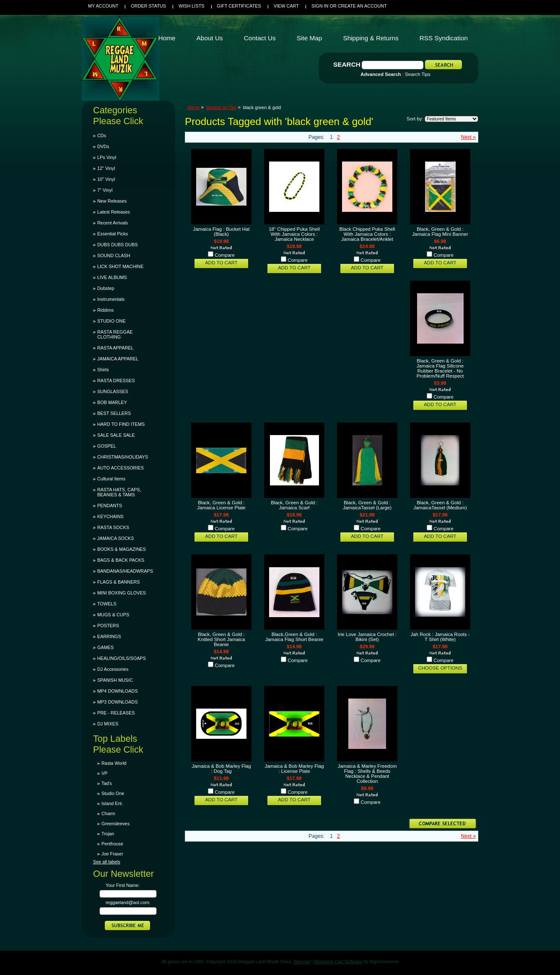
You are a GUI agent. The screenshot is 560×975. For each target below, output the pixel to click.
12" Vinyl (106, 168)
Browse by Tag (221, 107)
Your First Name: (123, 885)
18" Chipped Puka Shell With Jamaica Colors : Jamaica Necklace (294, 234)
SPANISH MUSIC (115, 680)
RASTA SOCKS (113, 527)
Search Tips (418, 74)
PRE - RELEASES (116, 713)
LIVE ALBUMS (112, 277)
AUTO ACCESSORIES (121, 468)
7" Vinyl (105, 190)
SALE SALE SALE (116, 435)
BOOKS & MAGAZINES (122, 549)
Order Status (148, 6)
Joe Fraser (112, 854)
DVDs (103, 146)
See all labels (107, 862)
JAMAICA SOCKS (116, 538)
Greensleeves (115, 824)
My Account (103, 6)
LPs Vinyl (107, 157)
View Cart (286, 6)
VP (105, 773)
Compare (225, 255)
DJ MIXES (108, 724)
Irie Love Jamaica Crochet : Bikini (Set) (367, 637)
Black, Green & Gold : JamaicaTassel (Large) (367, 505)
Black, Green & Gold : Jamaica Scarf (294, 505)
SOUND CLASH (114, 255)
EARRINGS (109, 636)
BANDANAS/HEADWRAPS (125, 571)
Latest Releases (114, 212)
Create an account (362, 6)
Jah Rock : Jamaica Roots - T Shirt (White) (440, 637)
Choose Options (440, 668)
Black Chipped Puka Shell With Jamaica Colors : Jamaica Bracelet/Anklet (367, 234)
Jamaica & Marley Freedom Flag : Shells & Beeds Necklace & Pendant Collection (367, 774)
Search (347, 64)
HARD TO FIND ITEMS (121, 424)
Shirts (103, 370)
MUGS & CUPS (113, 615)
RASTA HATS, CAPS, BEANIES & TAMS (119, 492)
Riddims (105, 310)
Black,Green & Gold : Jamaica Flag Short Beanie (294, 637)
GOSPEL (107, 446)
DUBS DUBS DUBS (118, 245)
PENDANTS (110, 506)
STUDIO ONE (111, 321)
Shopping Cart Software (338, 962)
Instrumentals (111, 299)
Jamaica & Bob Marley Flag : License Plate (294, 769)
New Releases (112, 201)
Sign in (320, 6)
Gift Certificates (239, 6)
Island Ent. (112, 803)
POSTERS (108, 626)
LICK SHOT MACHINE (120, 266)
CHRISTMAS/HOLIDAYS (123, 457)
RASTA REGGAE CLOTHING (115, 334)
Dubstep (106, 288)
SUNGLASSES (113, 391)
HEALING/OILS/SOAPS (122, 658)
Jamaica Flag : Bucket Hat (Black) (222, 232)
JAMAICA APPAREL (118, 359)
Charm (108, 813)
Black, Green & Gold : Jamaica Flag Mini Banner (440, 232)
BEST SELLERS (114, 413)
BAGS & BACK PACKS (121, 560)
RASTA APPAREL (115, 348)
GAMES (105, 647)
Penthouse (112, 844)
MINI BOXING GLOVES (122, 593)
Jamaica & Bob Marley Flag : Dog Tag (221, 769)
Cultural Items (111, 479)
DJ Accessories (113, 669)
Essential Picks (113, 234)
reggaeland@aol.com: (128, 902)
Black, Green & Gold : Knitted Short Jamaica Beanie (222, 639)
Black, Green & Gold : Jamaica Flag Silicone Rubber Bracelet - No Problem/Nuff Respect (440, 368)
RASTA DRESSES (116, 381)
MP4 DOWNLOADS (118, 691)
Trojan (108, 834)
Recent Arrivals (113, 223)
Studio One (113, 793)
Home (193, 107)
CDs (102, 136)
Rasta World (114, 763)
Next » (468, 137)
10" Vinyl (106, 179)
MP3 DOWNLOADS (118, 702)
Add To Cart (221, 263)
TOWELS (107, 604)
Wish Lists (192, 6)
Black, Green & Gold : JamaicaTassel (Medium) (440, 505)
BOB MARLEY (112, 402)
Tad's (107, 783)
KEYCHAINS (110, 516)
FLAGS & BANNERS (119, 582)
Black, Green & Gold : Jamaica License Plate (221, 505)
